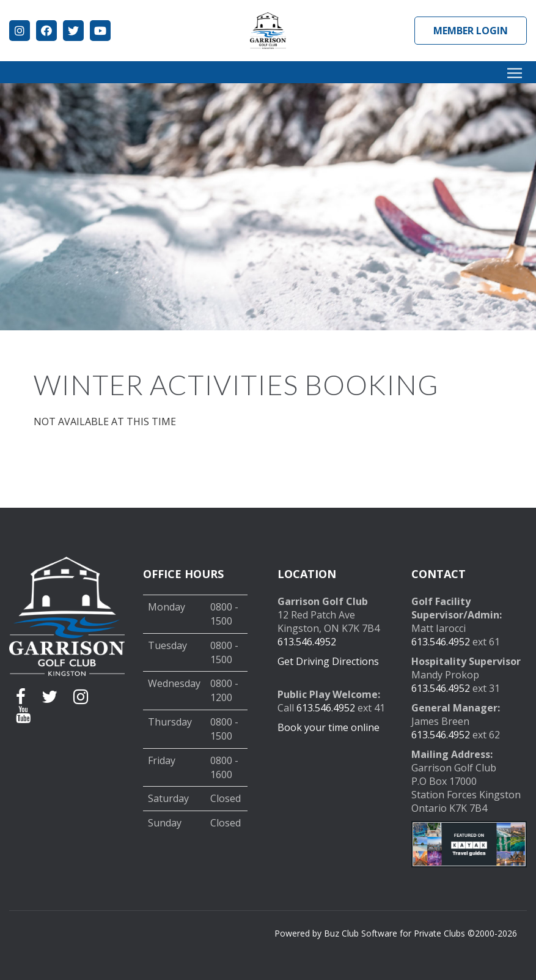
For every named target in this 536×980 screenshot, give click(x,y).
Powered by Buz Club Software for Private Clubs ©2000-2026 (396, 933)
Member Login (471, 31)
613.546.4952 (307, 642)
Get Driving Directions (328, 661)
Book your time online (329, 727)
